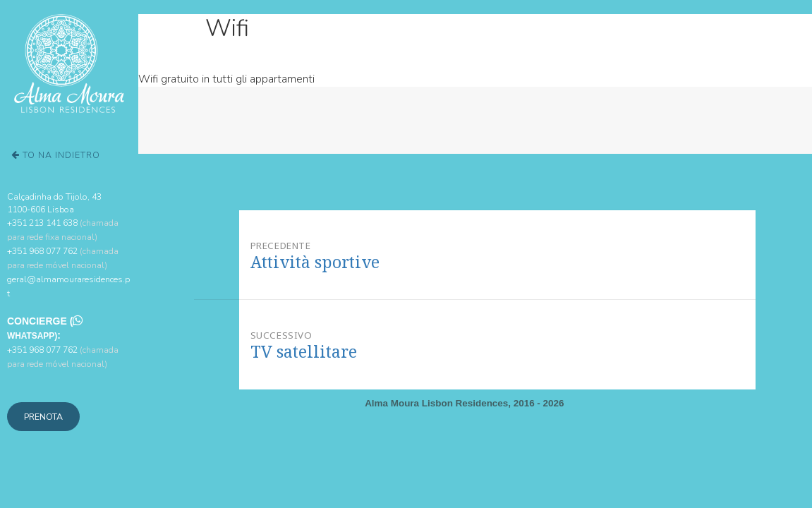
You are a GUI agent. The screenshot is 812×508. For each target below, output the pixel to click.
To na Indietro (56, 155)
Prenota (43, 417)
